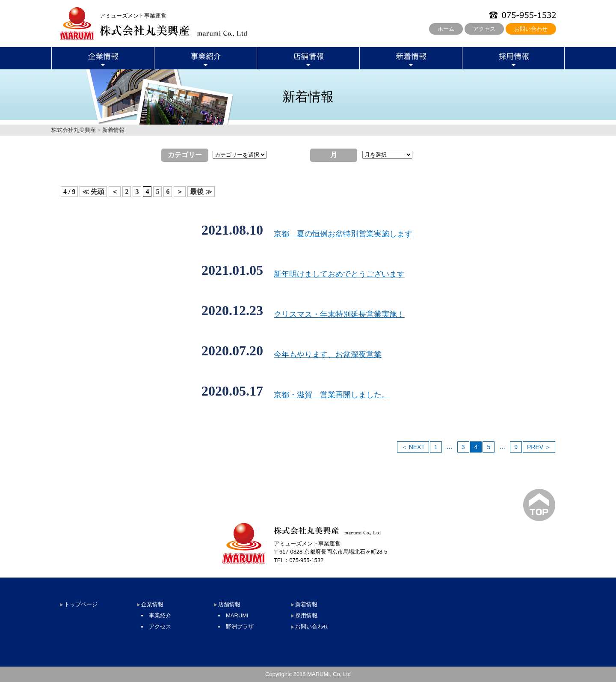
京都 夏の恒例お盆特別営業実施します (343, 234)
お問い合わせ (531, 29)
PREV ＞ (539, 447)
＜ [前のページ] (115, 192)
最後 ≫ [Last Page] (201, 192)
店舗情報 (229, 604)
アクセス (484, 29)
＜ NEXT (413, 447)
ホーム (446, 29)
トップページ (81, 604)
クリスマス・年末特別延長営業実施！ (339, 314)
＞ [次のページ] (180, 192)
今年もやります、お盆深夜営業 (328, 354)
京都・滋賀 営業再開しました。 (332, 395)
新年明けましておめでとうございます (339, 274)
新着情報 (306, 604)
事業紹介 (160, 615)
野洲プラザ (240, 627)
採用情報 (306, 615)
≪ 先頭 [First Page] (93, 192)
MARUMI (237, 615)
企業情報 (152, 604)
